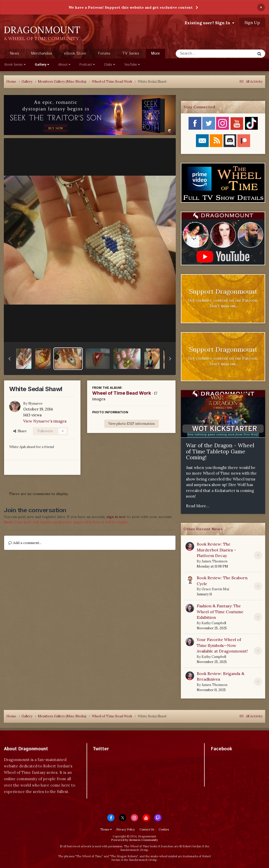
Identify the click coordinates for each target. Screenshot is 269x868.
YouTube (132, 65)
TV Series (131, 53)
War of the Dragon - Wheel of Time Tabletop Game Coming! (220, 451)
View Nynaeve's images (45, 421)
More (155, 53)
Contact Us (147, 829)
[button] (9, 359)
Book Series (15, 65)
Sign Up (252, 22)
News (14, 53)
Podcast (87, 65)
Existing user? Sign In (209, 23)
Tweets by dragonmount (115, 758)
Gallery (42, 65)
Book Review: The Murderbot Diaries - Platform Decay (216, 550)
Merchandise (42, 53)
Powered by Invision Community (134, 840)
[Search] (202, 54)
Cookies (164, 829)
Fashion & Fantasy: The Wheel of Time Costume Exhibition (220, 612)
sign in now (116, 517)
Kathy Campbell (214, 623)
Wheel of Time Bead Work (122, 393)
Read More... (198, 506)
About (64, 65)
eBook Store (75, 53)
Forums (104, 53)
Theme (106, 829)
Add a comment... (25, 543)
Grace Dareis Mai (215, 589)
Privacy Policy (126, 829)
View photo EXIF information (131, 424)
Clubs (109, 65)
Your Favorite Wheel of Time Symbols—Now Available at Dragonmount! (222, 645)
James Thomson (214, 561)
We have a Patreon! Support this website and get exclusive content (131, 7)
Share (20, 431)
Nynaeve (36, 403)
